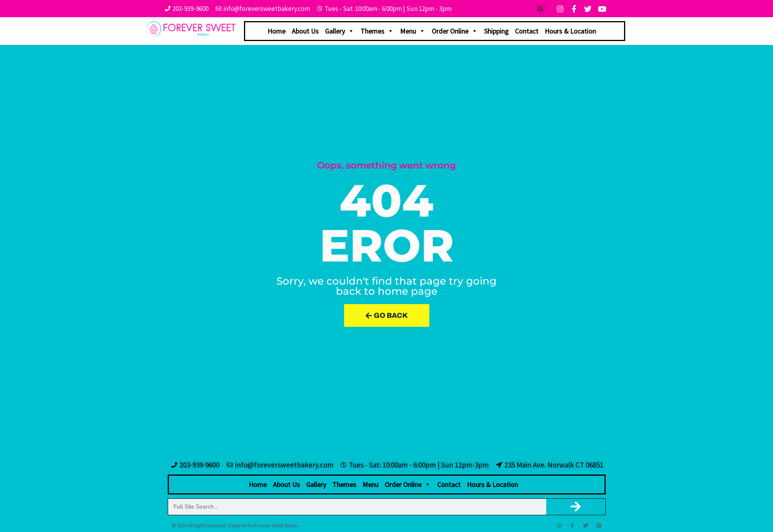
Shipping (496, 31)
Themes (377, 31)
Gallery (340, 31)
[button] (540, 9)
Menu (413, 31)
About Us (305, 31)
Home (276, 31)
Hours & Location (570, 31)
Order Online (455, 31)
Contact (527, 31)
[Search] (576, 507)
